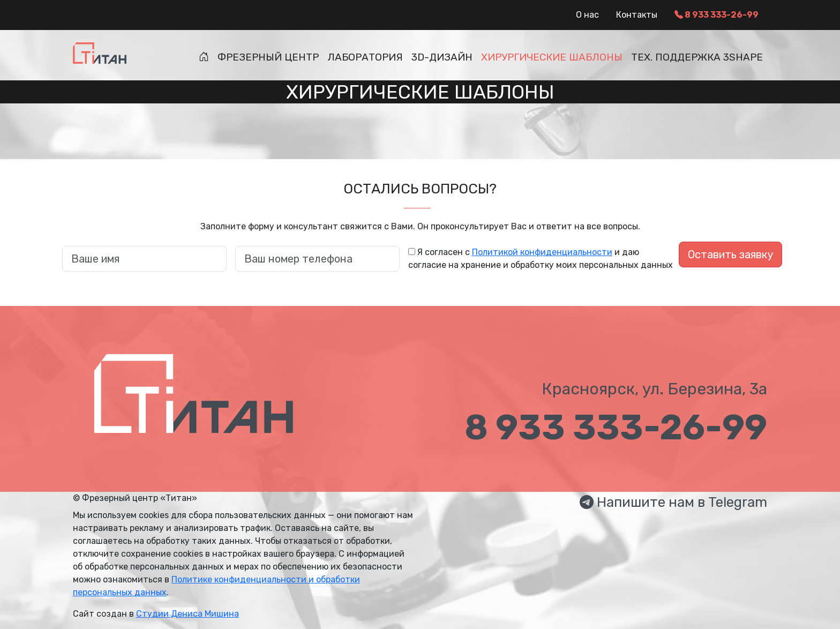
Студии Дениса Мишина (187, 614)
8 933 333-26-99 (717, 15)
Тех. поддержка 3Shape (697, 57)
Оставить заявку (730, 254)
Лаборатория (365, 57)
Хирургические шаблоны (552, 57)
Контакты (637, 15)
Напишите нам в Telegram (673, 502)
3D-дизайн (442, 57)
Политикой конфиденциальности (542, 252)
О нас (587, 15)
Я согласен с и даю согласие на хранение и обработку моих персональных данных (541, 259)
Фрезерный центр (268, 57)
